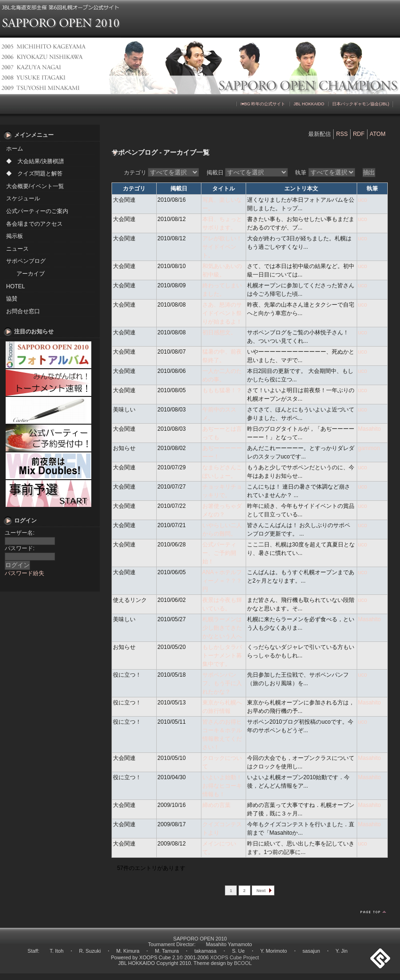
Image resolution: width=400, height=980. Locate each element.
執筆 (325, 173)
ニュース (17, 249)
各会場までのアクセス (34, 224)
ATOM (378, 134)
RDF (359, 134)
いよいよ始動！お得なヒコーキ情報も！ (222, 786)
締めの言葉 (216, 805)
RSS (342, 134)
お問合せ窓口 (23, 311)
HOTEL (16, 286)
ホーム (15, 149)
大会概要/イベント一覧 (35, 186)
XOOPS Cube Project (235, 957)
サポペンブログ (26, 261)
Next (261, 891)
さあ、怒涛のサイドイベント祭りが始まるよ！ (222, 313)
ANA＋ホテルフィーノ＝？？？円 (222, 581)
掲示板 (15, 236)
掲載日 (247, 173)
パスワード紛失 (24, 573)
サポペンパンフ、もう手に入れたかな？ (222, 683)
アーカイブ (31, 274)
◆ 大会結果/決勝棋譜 (35, 161)
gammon (369, 448)
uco (363, 200)
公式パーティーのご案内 (37, 211)
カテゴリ (161, 173)
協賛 (12, 299)
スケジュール (23, 198)
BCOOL (243, 963)
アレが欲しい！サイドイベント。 (222, 247)
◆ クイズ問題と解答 (34, 174)
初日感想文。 (219, 332)
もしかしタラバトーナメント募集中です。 (222, 656)
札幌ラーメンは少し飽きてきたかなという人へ (222, 628)
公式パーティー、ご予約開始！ (219, 553)
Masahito (370, 429)
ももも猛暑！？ (222, 390)
